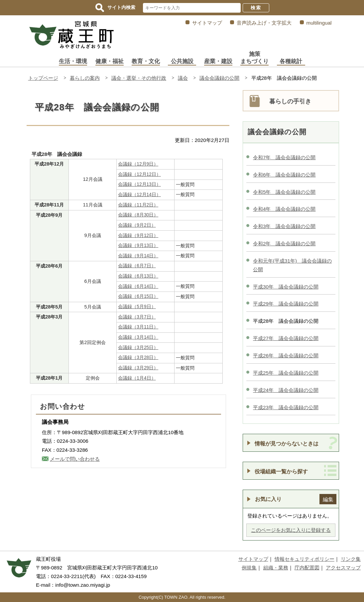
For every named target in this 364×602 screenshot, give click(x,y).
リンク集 (351, 559)
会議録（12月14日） (139, 195)
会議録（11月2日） (138, 205)
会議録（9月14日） (138, 256)
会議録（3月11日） (138, 327)
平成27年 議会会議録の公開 (286, 338)
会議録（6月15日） (138, 296)
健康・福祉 (110, 61)
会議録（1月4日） (137, 378)
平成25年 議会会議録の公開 (286, 373)
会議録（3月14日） (138, 337)
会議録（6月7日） (137, 266)
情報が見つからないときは (287, 443)
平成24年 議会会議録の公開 (286, 390)
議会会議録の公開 (219, 78)
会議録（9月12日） (138, 236)
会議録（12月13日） (139, 184)
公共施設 (182, 61)
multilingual (319, 23)
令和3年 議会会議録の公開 (284, 226)
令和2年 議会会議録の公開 (284, 243)
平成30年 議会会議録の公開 (286, 287)
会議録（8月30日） (138, 215)
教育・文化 (146, 61)
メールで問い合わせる (75, 459)
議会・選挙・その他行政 (139, 78)
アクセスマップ (343, 568)
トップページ (43, 78)
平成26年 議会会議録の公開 (286, 356)
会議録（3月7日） (137, 317)
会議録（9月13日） (138, 245)
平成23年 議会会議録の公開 (286, 407)
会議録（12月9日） (138, 164)
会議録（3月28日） (138, 358)
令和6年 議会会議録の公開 (284, 175)
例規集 (249, 568)
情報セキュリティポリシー (304, 559)
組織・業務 (276, 568)
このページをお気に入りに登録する (291, 530)
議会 (183, 78)
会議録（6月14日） (138, 286)
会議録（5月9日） (137, 307)
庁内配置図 (307, 568)
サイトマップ (207, 23)
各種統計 (291, 61)
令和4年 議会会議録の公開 (284, 209)
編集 (328, 499)
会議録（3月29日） (138, 368)
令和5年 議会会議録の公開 (284, 192)
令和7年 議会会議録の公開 (284, 157)
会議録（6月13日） (138, 276)
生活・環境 (73, 61)
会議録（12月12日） (139, 174)
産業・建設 (218, 61)
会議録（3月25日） (138, 348)
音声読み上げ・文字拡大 (264, 23)
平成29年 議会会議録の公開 (286, 304)
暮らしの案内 (85, 78)
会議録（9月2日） (137, 225)
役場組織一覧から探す (281, 471)
